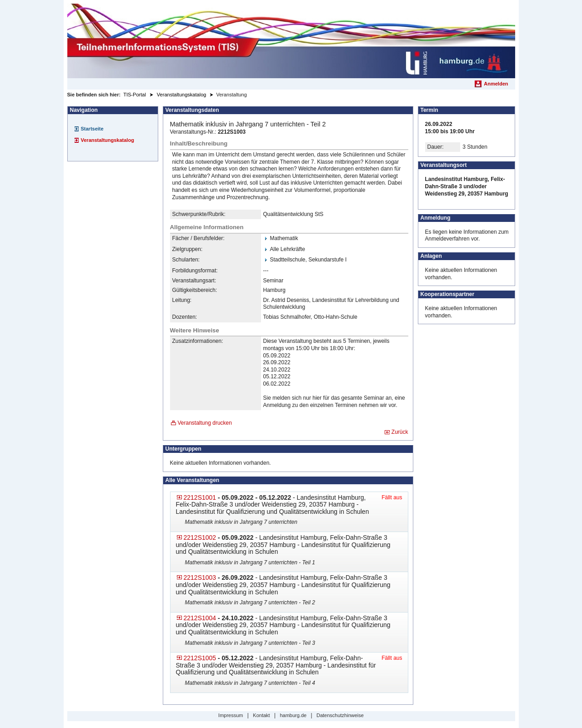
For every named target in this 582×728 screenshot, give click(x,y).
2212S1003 (200, 577)
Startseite (92, 129)
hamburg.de (293, 715)
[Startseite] (291, 41)
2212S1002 (200, 537)
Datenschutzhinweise (340, 715)
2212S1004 (200, 618)
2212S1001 (200, 497)
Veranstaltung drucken (205, 423)
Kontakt (261, 715)
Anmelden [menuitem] (496, 84)
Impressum (231, 715)
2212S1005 (200, 658)
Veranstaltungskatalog (108, 140)
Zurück (400, 432)
